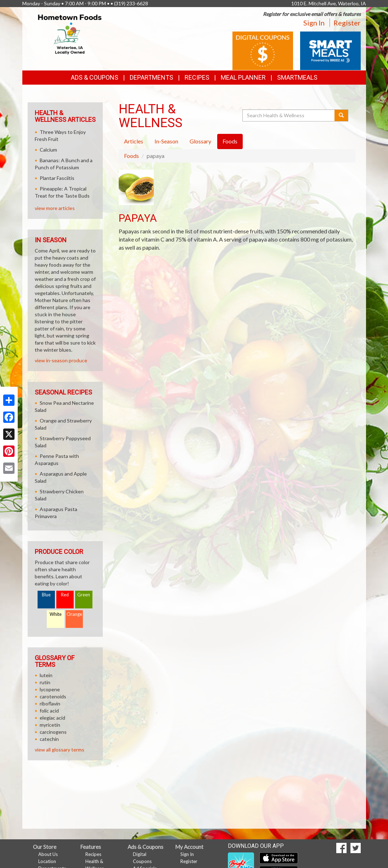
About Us (48, 854)
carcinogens (53, 732)
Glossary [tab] (200, 141)
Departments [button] (151, 77)
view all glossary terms (60, 750)
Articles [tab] (134, 141)
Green (84, 595)
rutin (45, 682)
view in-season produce (61, 360)
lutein (46, 675)
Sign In (314, 23)
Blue (46, 595)
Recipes (197, 77)
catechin (49, 739)
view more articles (55, 208)
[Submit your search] (341, 115)
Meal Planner (243, 77)
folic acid (49, 711)
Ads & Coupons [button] (95, 77)
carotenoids (53, 696)
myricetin (50, 725)
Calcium (48, 150)
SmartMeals (297, 77)
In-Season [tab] (166, 141)
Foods (131, 156)
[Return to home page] (70, 34)
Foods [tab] (230, 141)
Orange (74, 614)
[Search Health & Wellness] (289, 115)
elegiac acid (52, 718)
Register (347, 23)
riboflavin (50, 704)
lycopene (50, 689)
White (56, 614)
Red (65, 595)
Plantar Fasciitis (57, 178)
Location (47, 861)
